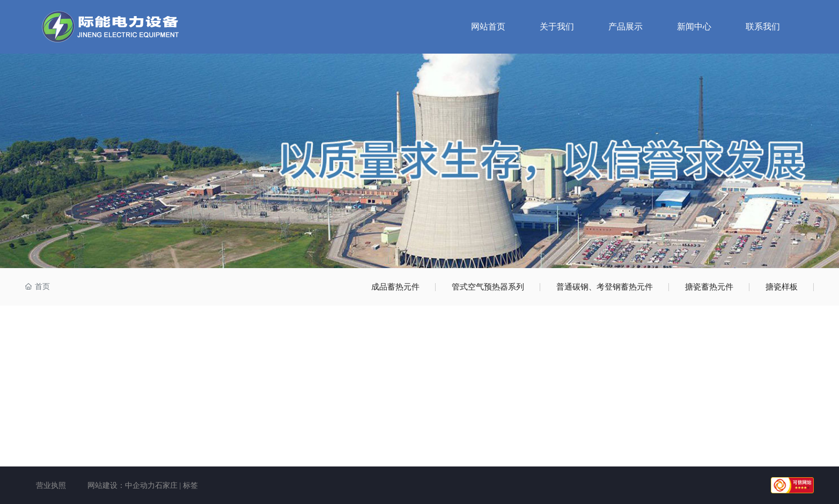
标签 (190, 486)
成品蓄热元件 (395, 287)
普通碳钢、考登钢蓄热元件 (605, 287)
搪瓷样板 (782, 287)
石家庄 (166, 486)
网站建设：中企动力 (121, 486)
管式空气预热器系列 (488, 287)
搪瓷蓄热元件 (709, 287)
